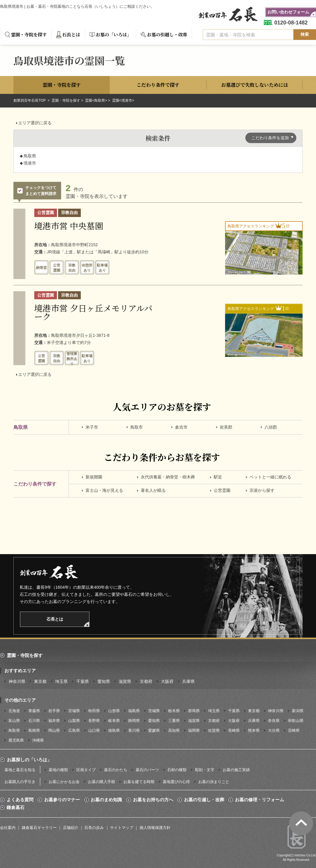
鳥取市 (137, 427)
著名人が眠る (153, 490)
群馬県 (194, 711)
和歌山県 (296, 721)
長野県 (94, 721)
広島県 (74, 730)
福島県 (134, 711)
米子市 (92, 427)
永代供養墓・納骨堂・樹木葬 (168, 477)
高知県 (174, 730)
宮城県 (74, 711)
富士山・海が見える (104, 490)
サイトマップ (122, 828)
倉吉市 (181, 427)
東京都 (40, 681)
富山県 (14, 721)
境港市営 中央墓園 (69, 226)
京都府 (146, 681)
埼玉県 (61, 681)
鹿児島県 (16, 740)
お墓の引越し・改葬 (167, 34)
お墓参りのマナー (62, 800)
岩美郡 (226, 427)
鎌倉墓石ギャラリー (39, 828)
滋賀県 (125, 681)
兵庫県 (188, 681)
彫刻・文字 (205, 770)
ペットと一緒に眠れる (270, 477)
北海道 (14, 711)
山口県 (94, 730)
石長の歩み (94, 828)
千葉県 (83, 681)
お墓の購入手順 (102, 782)
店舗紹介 (71, 828)
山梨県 (74, 721)
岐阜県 (114, 721)
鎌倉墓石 (16, 807)
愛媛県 (154, 730)
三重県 (174, 721)
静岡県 (134, 721)
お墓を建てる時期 (139, 782)
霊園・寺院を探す (29, 34)
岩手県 (54, 711)
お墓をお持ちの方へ (153, 800)
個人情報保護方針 (155, 828)
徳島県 (114, 730)
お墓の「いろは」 (114, 34)
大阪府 (167, 681)
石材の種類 (177, 770)
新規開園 (94, 477)
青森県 (34, 711)
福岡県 (194, 730)
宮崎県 (294, 730)
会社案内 (8, 828)
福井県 (54, 721)
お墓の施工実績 (236, 770)
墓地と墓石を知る (20, 770)
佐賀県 (214, 730)
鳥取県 (14, 730)
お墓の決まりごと (214, 782)
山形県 (114, 711)
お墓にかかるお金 (64, 782)
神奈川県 (17, 681)
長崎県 (234, 730)
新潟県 (298, 711)
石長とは (71, 34)
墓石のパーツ (147, 770)
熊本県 (254, 730)
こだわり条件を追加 (270, 138)
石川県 (34, 721)
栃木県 (174, 711)
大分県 (274, 730)
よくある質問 (20, 800)
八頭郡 (271, 427)
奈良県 (274, 721)
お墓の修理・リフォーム (260, 800)
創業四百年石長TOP (30, 100)
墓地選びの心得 (176, 782)
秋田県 (94, 711)
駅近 (218, 477)
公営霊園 (222, 490)
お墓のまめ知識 (106, 800)
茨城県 (154, 711)
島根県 (34, 730)
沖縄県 (38, 740)
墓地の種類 (58, 770)
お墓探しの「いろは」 (29, 760)
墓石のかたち (116, 770)
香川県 (134, 730)
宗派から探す (262, 490)
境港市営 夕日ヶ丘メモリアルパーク (93, 312)
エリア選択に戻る (35, 123)
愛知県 (104, 681)
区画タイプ (86, 770)
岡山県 (54, 730)
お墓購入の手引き (20, 782)
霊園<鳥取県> (96, 100)
